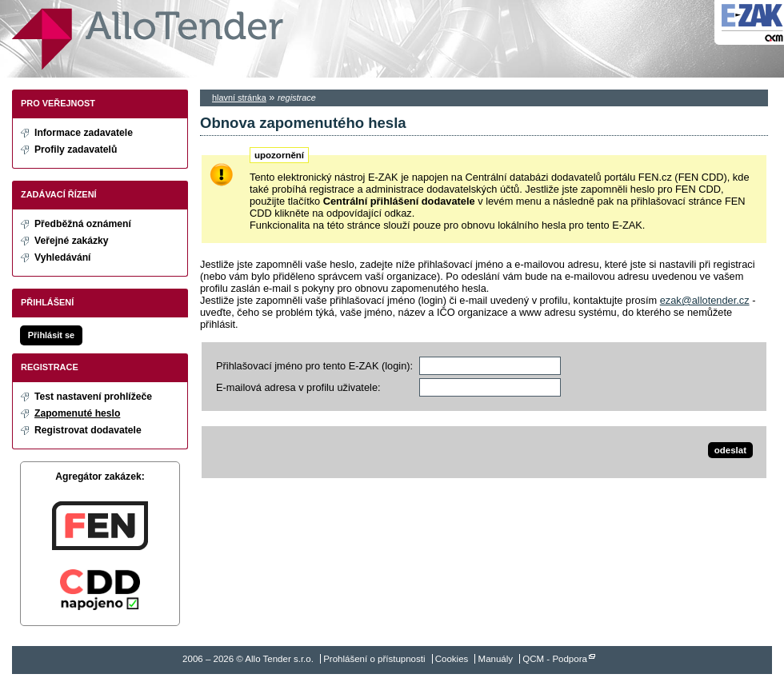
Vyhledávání (63, 257)
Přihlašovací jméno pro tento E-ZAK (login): (314, 366)
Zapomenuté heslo (77, 413)
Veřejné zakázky (72, 241)
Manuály (496, 659)
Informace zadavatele (84, 133)
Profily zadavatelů (76, 150)
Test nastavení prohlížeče (93, 397)
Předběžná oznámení (83, 224)
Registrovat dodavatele (88, 430)
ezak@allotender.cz (705, 300)
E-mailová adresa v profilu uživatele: (298, 387)
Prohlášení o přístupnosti (374, 659)
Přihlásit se (51, 335)
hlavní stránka (239, 98)
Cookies (452, 659)
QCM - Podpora (555, 659)
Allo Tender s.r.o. (148, 39)
